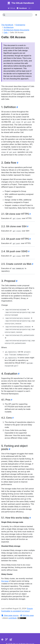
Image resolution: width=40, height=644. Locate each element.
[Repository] (7, 640)
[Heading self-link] (17, 107)
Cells (6, 32)
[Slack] (2, 640)
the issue (5, 581)
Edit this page (27, 615)
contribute (12, 618)
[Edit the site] (11, 640)
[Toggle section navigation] (36, 15)
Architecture (9, 27)
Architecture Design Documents (16, 30)
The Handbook (7, 25)
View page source (10, 615)
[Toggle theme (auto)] (30, 8)
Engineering (20, 25)
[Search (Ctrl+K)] (17, 15)
